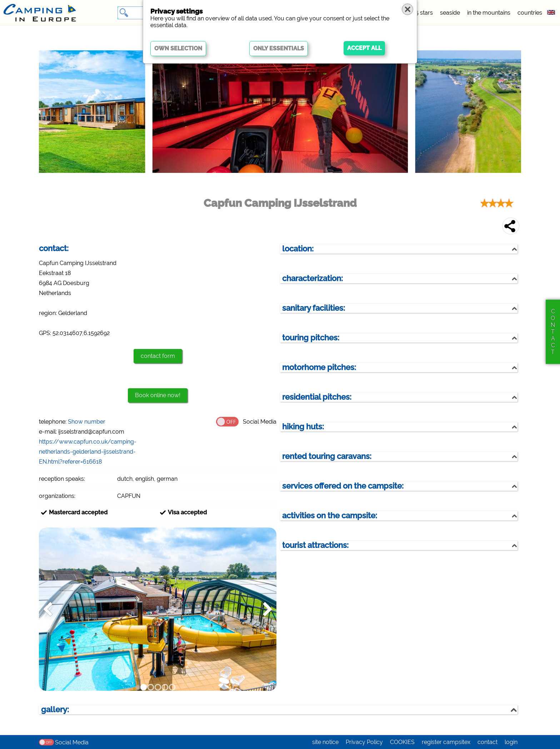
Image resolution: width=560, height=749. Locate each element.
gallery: (55, 710)
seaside (450, 13)
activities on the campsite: (330, 516)
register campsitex (446, 742)
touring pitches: (311, 338)
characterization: (312, 278)
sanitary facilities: (314, 308)
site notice (325, 742)
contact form (158, 356)
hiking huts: (303, 427)
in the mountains (489, 13)
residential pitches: (317, 397)
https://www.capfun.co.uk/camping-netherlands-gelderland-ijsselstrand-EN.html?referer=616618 (88, 452)
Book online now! (158, 395)
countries (530, 13)
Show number (87, 422)
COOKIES (402, 742)
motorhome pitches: (319, 367)
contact (487, 742)
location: (298, 249)
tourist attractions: (315, 545)
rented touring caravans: (327, 456)
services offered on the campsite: (343, 486)
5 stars (424, 13)
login (511, 742)
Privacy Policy (364, 742)
